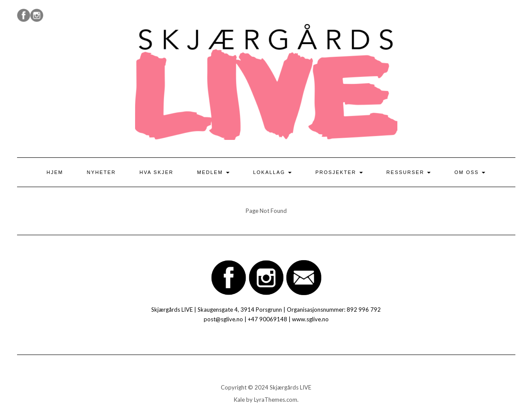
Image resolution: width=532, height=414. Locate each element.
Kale (239, 400)
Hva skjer (156, 172)
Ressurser (409, 172)
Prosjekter (339, 172)
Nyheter (102, 172)
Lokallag (273, 172)
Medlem (213, 172)
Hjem (55, 172)
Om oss (470, 172)
